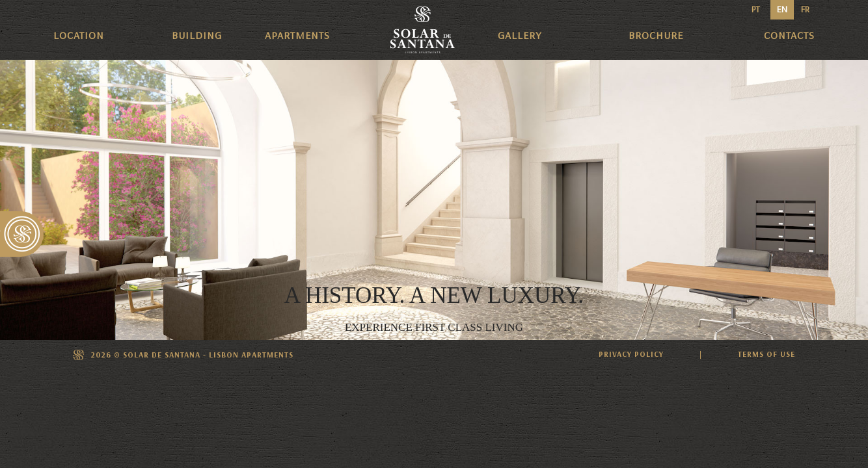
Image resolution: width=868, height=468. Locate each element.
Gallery (520, 35)
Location (79, 35)
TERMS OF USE (766, 354)
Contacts (789, 35)
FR (805, 9)
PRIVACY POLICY (631, 354)
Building (197, 35)
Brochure (656, 35)
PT (756, 9)
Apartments (297, 35)
